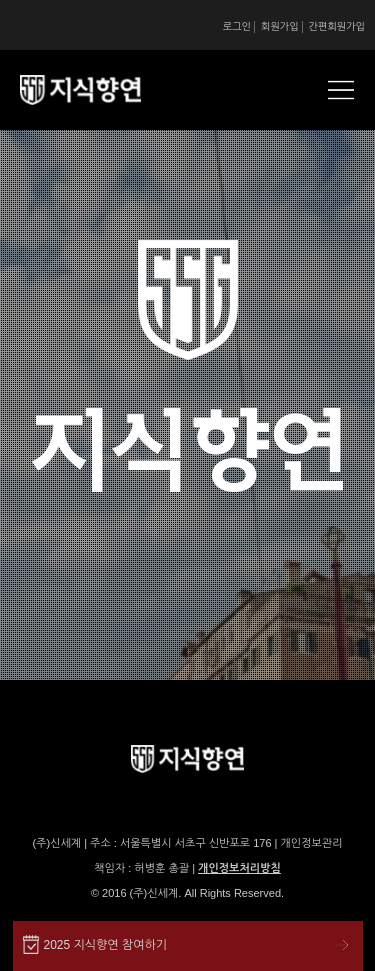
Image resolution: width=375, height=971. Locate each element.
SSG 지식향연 (105, 90)
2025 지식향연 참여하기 (106, 945)
